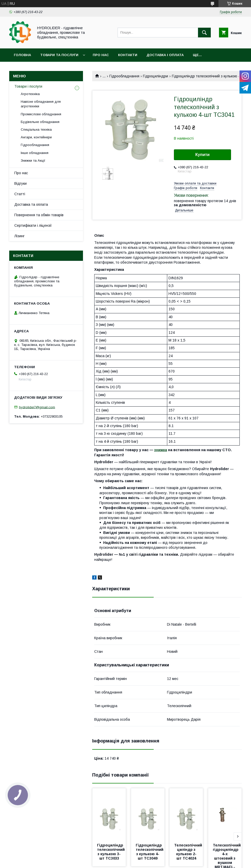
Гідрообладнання (124, 76)
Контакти (128, 55)
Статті (20, 194)
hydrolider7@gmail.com (37, 407)
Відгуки (20, 183)
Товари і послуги (28, 86)
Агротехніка (30, 94)
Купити (203, 155)
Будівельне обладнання (40, 122)
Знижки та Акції (33, 161)
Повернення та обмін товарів (39, 215)
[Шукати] (204, 33)
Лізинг (19, 236)
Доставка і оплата (165, 55)
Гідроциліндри (155, 76)
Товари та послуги (59, 55)
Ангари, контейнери (36, 137)
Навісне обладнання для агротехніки (41, 104)
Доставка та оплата (31, 204)
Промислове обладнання (41, 114)
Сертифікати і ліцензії (33, 225)
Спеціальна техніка (36, 130)
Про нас (101, 55)
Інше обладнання (35, 153)
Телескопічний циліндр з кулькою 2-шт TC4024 (189, 852)
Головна (22, 55)
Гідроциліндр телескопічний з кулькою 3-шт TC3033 (111, 852)
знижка (161, 450)
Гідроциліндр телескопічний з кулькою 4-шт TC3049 (150, 852)
